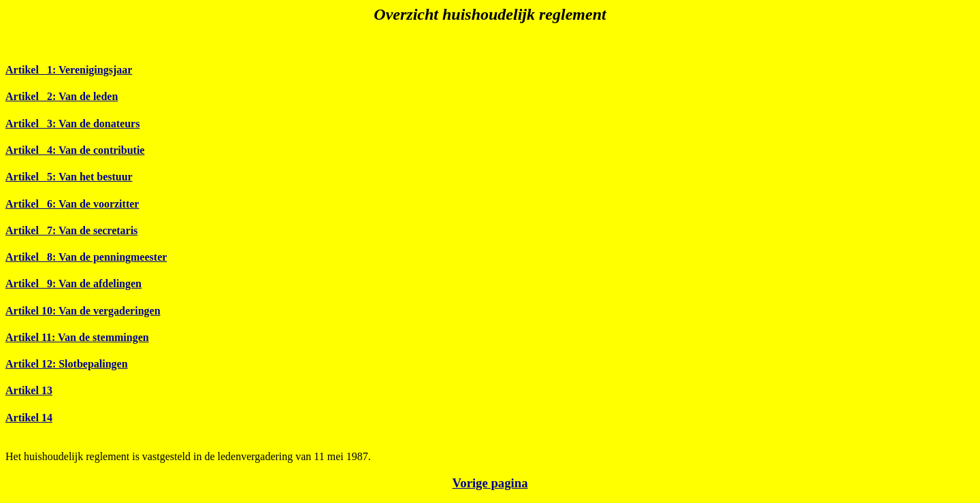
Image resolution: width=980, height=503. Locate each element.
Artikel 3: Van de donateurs (72, 124)
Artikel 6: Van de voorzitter (72, 204)
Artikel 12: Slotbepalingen (67, 364)
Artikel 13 (29, 390)
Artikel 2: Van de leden (62, 96)
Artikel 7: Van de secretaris (71, 230)
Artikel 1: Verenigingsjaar (69, 70)
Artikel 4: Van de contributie (75, 150)
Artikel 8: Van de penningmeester (86, 257)
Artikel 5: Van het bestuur (69, 177)
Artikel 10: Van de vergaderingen (83, 311)
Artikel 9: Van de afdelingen (73, 283)
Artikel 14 (29, 418)
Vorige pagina (490, 483)
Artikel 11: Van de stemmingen (77, 337)
